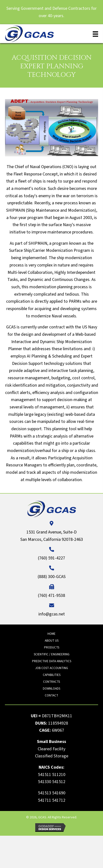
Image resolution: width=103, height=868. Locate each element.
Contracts (51, 682)
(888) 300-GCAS (52, 577)
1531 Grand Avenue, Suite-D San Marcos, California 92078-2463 (52, 536)
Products (52, 648)
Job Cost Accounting (52, 668)
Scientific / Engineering (52, 654)
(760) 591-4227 (51, 558)
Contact (51, 695)
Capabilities (52, 675)
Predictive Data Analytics (52, 661)
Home (51, 634)
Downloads (51, 689)
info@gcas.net (52, 614)
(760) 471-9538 (51, 596)
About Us (52, 641)
